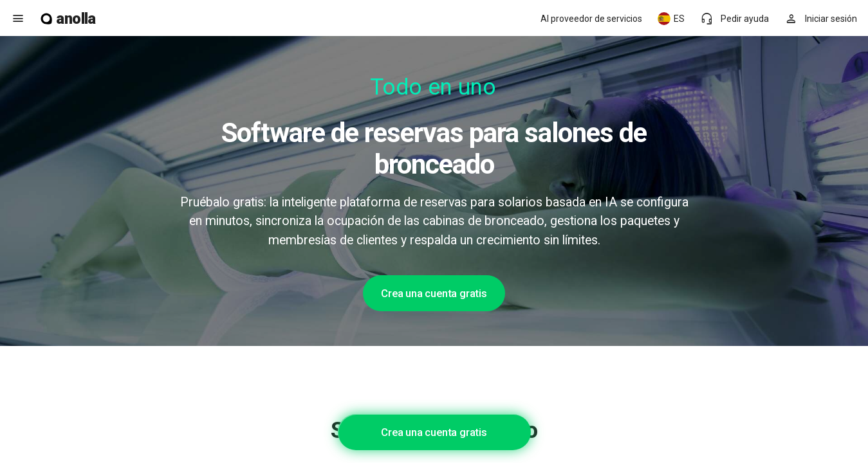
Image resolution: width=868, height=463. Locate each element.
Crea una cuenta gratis (434, 293)
